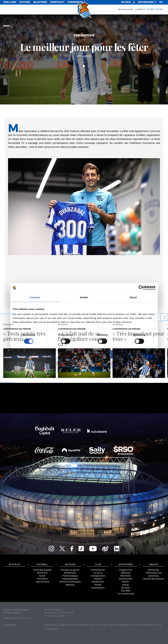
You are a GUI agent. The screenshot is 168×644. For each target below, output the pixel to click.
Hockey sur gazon (70, 570)
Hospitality (57, 2)
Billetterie (40, 2)
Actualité (14, 565)
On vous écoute (126, 594)
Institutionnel (98, 570)
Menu (8, 26)
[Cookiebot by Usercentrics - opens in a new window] (141, 288)
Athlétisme (70, 573)
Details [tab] (84, 297)
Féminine (42, 573)
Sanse (42, 576)
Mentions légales (53, 610)
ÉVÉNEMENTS (75, 2)
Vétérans (70, 585)
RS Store (25, 2)
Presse (98, 585)
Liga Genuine (42, 582)
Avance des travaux (153, 579)
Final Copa (10, 2)
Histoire (98, 579)
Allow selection (84, 354)
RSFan (126, 582)
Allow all (132, 354)
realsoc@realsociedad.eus (17, 618)
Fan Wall (126, 591)
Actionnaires (126, 579)
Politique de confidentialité (59, 613)
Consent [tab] (35, 297)
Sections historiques (70, 582)
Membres (126, 576)
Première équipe (42, 570)
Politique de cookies (55, 616)
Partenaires (98, 582)
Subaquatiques (70, 579)
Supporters (126, 565)
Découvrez (154, 570)
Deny (36, 354)
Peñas (126, 585)
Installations (98, 588)
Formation (42, 579)
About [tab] (133, 297)
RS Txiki (126, 588)
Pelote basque (70, 576)
